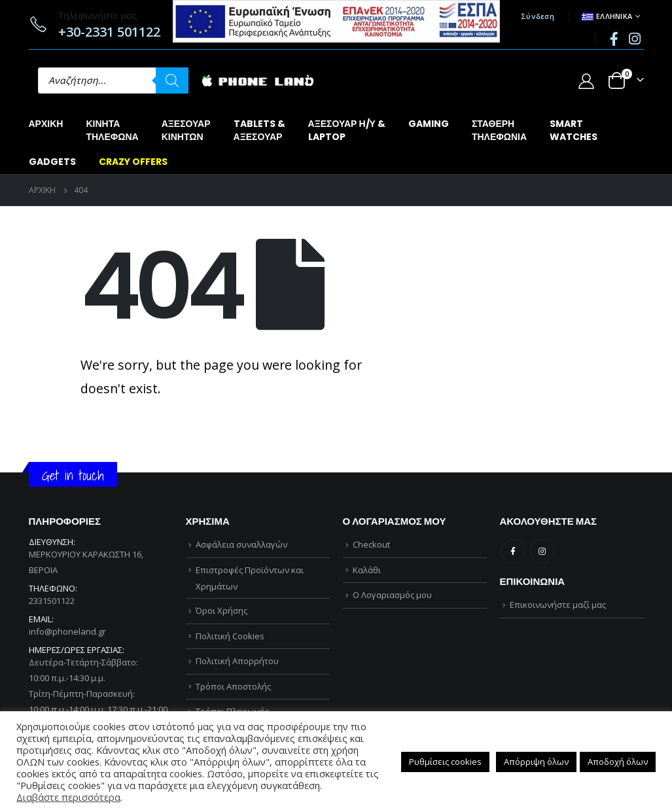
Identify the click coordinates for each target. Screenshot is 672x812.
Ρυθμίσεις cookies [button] (445, 762)
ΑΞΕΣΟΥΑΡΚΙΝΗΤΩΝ (186, 130)
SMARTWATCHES (574, 130)
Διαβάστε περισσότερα (68, 797)
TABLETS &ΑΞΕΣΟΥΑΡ (259, 130)
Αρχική (46, 124)
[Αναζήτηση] (172, 80)
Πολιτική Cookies (230, 636)
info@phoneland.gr (67, 631)
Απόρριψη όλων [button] (536, 762)
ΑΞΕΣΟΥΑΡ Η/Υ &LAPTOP (347, 130)
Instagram (542, 551)
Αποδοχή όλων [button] (618, 762)
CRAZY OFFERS (133, 162)
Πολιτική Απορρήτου (237, 661)
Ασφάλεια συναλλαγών (241, 544)
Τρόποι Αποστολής (233, 686)
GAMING (429, 124)
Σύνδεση (538, 16)
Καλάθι (367, 570)
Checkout (371, 544)
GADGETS (52, 162)
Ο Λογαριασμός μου (392, 595)
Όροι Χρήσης (221, 610)
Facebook (513, 551)
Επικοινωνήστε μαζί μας (558, 605)
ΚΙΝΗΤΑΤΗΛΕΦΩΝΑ (112, 130)
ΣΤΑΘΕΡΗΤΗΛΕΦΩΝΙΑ (499, 130)
